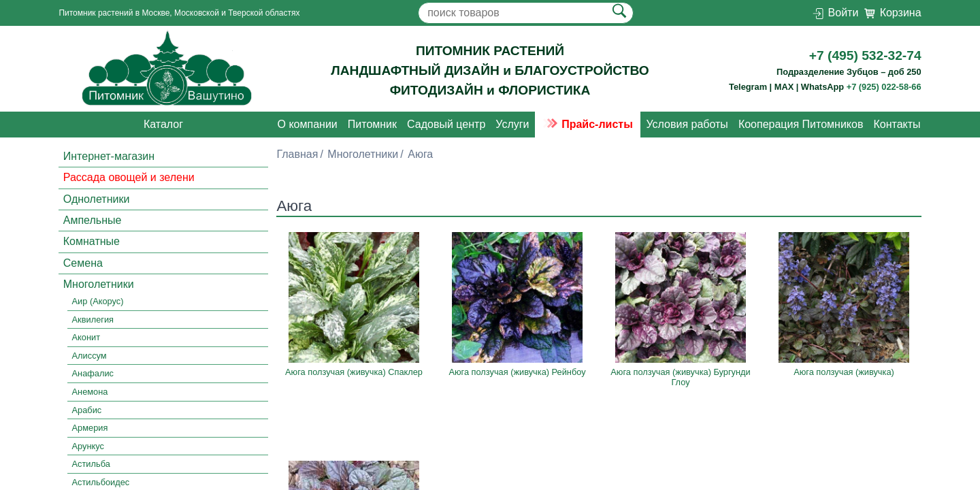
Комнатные (92, 241)
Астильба (91, 464)
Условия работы (687, 124)
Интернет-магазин (109, 156)
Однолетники (97, 199)
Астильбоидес (101, 482)
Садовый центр (446, 124)
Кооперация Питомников (801, 124)
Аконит (86, 338)
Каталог (163, 124)
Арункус (88, 446)
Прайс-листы (588, 124)
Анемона (90, 392)
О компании (308, 124)
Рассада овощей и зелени (129, 177)
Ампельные (93, 220)
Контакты (897, 124)
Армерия (90, 428)
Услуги (512, 124)
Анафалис (93, 374)
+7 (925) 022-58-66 (884, 87)
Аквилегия (93, 320)
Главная (297, 154)
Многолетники (99, 284)
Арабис (87, 410)
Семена (83, 263)
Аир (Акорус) (98, 301)
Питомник (372, 124)
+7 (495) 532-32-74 (865, 55)
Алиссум (89, 356)
